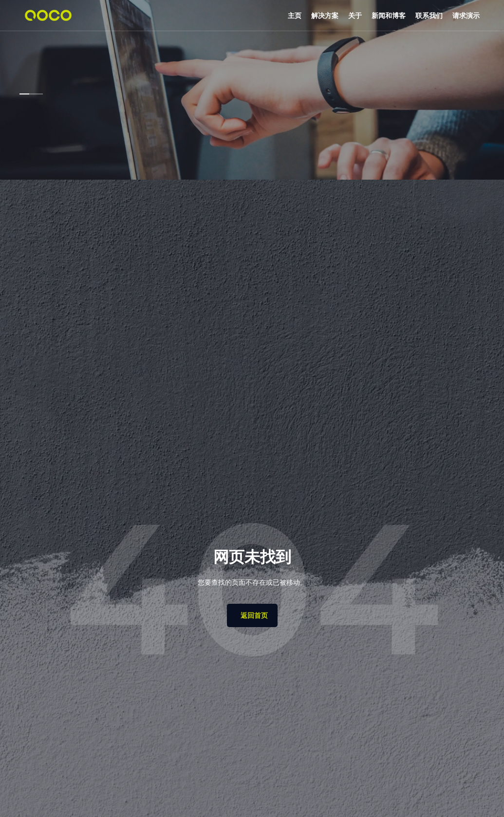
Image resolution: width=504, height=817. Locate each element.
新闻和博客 (389, 15)
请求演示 (466, 15)
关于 (355, 15)
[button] (325, 16)
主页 (295, 15)
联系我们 (429, 15)
